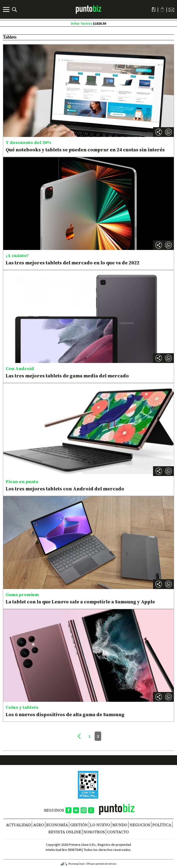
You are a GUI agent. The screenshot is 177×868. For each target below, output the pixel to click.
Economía (57, 825)
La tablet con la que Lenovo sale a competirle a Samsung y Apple (80, 602)
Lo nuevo (100, 825)
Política (162, 825)
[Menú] (7, 10)
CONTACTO (118, 832)
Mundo (120, 825)
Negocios (140, 825)
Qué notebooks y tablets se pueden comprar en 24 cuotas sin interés (85, 150)
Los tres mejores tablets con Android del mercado (65, 489)
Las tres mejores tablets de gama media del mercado (67, 376)
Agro (39, 825)
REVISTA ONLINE (65, 832)
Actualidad (18, 825)
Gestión (79, 825)
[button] (168, 132)
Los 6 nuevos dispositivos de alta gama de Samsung (65, 714)
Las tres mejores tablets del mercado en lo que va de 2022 (72, 263)
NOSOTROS (94, 832)
